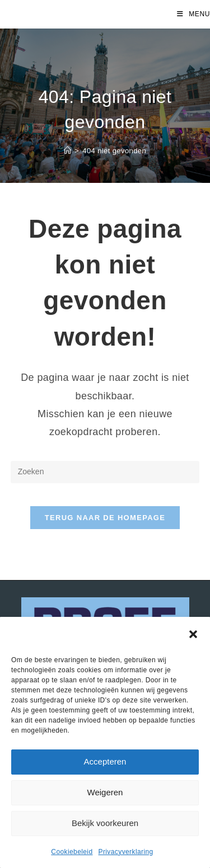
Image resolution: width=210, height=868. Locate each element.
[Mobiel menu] (193, 14)
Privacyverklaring (126, 852)
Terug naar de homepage (105, 518)
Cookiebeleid (72, 852)
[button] (193, 634)
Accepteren (105, 761)
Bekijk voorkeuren (105, 823)
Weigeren (105, 792)
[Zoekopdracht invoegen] (105, 472)
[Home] (67, 151)
